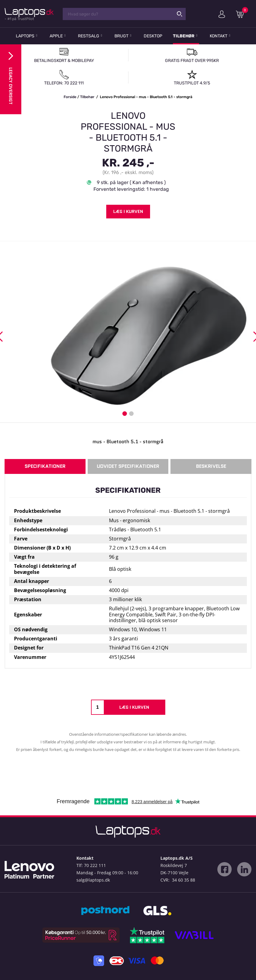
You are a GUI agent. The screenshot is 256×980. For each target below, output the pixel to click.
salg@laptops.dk (93, 880)
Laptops (25, 36)
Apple (56, 36)
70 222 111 (95, 865)
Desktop (153, 36)
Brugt (121, 36)
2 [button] (131, 414)
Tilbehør (184, 36)
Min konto (222, 14)
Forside (70, 97)
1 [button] (125, 414)
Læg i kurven (128, 211)
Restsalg (89, 36)
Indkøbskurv (242, 14)
